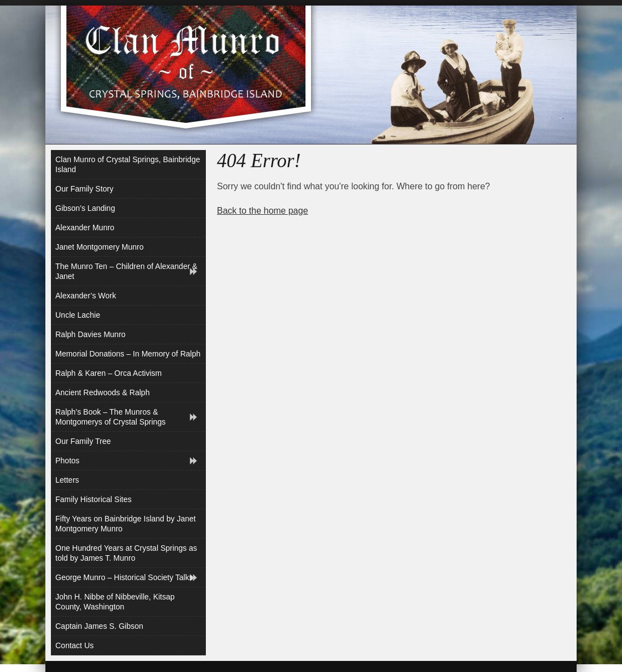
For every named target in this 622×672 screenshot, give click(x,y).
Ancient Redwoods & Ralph (102, 392)
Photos (68, 461)
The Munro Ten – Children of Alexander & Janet (126, 271)
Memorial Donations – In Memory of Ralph (128, 354)
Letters (67, 480)
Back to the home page (263, 211)
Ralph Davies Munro (90, 334)
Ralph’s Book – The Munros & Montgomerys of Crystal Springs (110, 417)
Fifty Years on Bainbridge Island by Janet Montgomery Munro (126, 524)
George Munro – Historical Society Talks (124, 577)
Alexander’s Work (86, 296)
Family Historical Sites (94, 499)
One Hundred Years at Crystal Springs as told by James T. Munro (126, 553)
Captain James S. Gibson (99, 626)
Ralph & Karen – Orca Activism (108, 373)
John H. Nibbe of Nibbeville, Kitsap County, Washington (115, 602)
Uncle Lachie (78, 315)
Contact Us (74, 645)
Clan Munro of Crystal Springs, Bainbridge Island (128, 164)
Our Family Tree (83, 441)
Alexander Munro (85, 228)
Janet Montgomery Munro (100, 247)
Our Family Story (84, 189)
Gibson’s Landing (85, 208)
